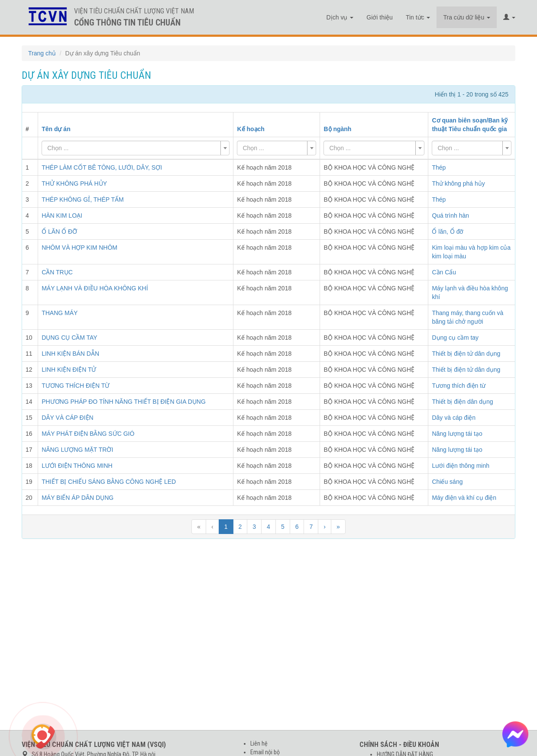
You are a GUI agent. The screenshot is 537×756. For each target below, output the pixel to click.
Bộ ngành (337, 129)
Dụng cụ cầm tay (455, 338)
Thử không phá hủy (458, 183)
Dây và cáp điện (454, 418)
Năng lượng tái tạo (457, 434)
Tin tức (418, 17)
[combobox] (136, 148)
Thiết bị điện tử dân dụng (466, 354)
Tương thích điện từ (459, 386)
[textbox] (133, 148)
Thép (439, 167)
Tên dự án (56, 129)
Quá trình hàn (450, 216)
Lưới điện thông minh (461, 466)
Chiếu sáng (447, 482)
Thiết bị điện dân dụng (462, 402)
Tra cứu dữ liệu (467, 17)
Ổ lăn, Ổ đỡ (448, 232)
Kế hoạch (251, 129)
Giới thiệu (380, 17)
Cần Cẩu (444, 272)
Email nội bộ (265, 752)
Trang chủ (42, 53)
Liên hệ (259, 743)
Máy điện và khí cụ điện (464, 498)
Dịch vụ (340, 17)
